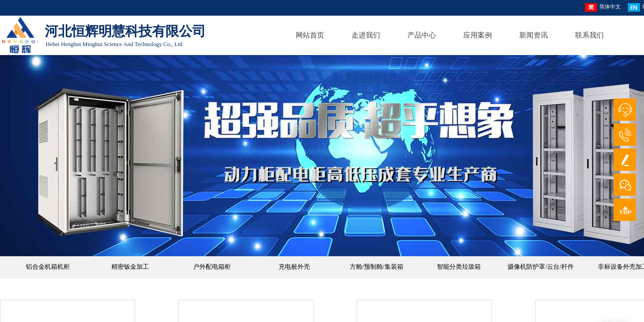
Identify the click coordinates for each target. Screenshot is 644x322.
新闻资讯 (534, 35)
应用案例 (478, 35)
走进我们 (366, 35)
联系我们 (589, 35)
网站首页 (310, 35)
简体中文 (603, 7)
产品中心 (422, 35)
